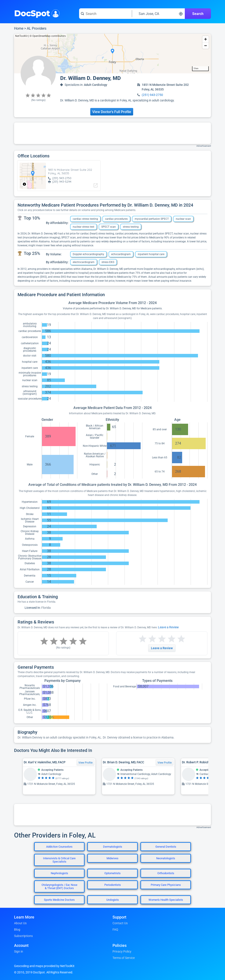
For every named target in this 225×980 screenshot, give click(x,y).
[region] (112, 54)
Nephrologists (59, 873)
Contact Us (120, 923)
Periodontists (113, 885)
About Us (20, 923)
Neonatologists (166, 858)
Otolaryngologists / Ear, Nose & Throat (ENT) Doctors (59, 886)
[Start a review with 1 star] (143, 639)
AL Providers (37, 28)
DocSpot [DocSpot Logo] (36, 13)
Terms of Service (124, 958)
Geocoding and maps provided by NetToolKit (44, 966)
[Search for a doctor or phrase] (105, 14)
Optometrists (112, 873)
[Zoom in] (206, 39)
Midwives (112, 858)
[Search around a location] (158, 14)
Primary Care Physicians (166, 885)
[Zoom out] (206, 46)
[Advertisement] (112, 133)
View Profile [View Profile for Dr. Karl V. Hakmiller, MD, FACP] (85, 763)
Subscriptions (23, 936)
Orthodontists (166, 873)
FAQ (115, 930)
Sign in (19, 951)
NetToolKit (21, 36)
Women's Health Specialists (166, 900)
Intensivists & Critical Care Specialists (59, 860)
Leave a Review (168, 627)
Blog (17, 930)
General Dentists (166, 847)
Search (198, 14)
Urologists (113, 900)
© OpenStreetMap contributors (48, 36)
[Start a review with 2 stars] (147, 639)
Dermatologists (113, 847)
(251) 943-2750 (152, 95)
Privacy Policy (122, 951)
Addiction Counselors (59, 847)
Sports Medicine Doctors (59, 900)
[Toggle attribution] (24, 184)
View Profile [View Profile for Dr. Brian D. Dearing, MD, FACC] (165, 763)
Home (19, 28)
